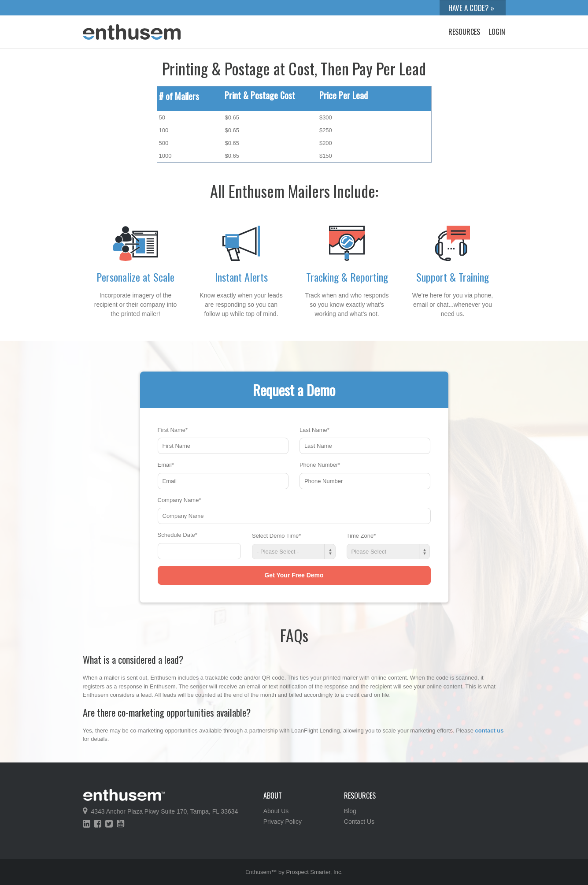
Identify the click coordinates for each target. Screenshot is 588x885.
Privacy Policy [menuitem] (283, 822)
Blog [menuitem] (350, 811)
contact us (490, 731)
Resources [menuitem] (464, 32)
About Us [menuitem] (276, 811)
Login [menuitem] (497, 32)
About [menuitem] (273, 796)
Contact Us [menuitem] (359, 822)
